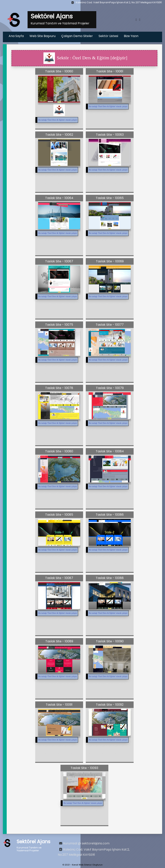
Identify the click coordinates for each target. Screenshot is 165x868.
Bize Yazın (131, 36)
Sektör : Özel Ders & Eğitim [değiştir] (85, 58)
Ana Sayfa (16, 36)
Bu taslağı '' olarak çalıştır (58, 120)
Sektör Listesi (108, 36)
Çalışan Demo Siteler (77, 36)
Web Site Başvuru (42, 36)
